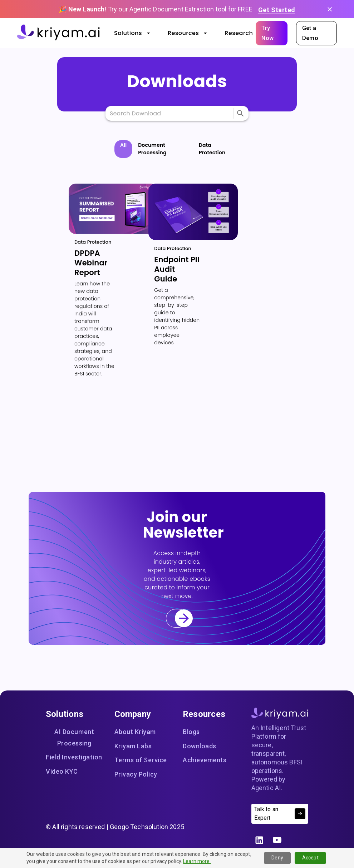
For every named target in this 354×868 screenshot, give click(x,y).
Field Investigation (74, 757)
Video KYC (62, 772)
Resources (188, 33)
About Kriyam (135, 732)
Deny (277, 858)
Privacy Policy (136, 774)
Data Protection (212, 149)
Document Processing (152, 149)
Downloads (200, 746)
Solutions (132, 33)
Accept (310, 858)
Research (239, 33)
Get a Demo (316, 33)
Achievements (205, 760)
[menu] (240, 113)
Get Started (277, 10)
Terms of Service (141, 760)
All (123, 145)
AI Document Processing (74, 737)
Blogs (194, 732)
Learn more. (197, 861)
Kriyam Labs (133, 746)
